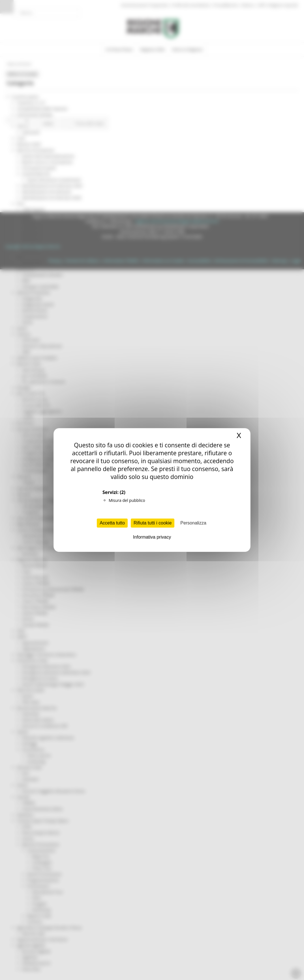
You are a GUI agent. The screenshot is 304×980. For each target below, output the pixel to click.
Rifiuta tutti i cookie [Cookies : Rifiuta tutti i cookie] (153, 523)
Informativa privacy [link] (152, 537)
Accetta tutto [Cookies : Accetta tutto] (112, 523)
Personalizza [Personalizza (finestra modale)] (193, 523)
